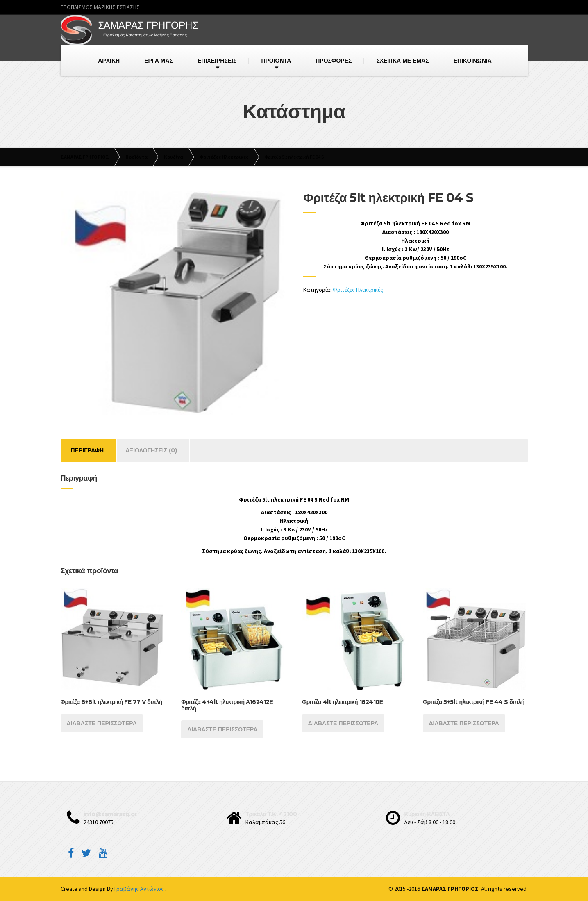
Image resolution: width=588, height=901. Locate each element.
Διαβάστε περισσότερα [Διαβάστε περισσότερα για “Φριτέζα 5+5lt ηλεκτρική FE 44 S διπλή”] (464, 723)
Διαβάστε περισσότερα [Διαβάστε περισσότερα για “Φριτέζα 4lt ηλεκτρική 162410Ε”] (343, 723)
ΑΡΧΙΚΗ (109, 61)
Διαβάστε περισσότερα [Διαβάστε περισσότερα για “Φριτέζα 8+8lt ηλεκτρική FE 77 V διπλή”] (102, 723)
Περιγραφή (87, 450)
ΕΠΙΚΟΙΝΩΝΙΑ (473, 61)
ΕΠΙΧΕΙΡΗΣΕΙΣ (217, 61)
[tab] (87, 450)
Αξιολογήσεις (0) (151, 450)
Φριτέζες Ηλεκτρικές (358, 290)
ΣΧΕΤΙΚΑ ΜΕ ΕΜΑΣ (402, 61)
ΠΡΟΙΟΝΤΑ (276, 61)
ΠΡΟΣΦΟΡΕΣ (334, 61)
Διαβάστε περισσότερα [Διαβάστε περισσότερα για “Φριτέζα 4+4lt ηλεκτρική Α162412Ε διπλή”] (222, 729)
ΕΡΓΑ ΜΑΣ (159, 61)
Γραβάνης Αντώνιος (140, 889)
